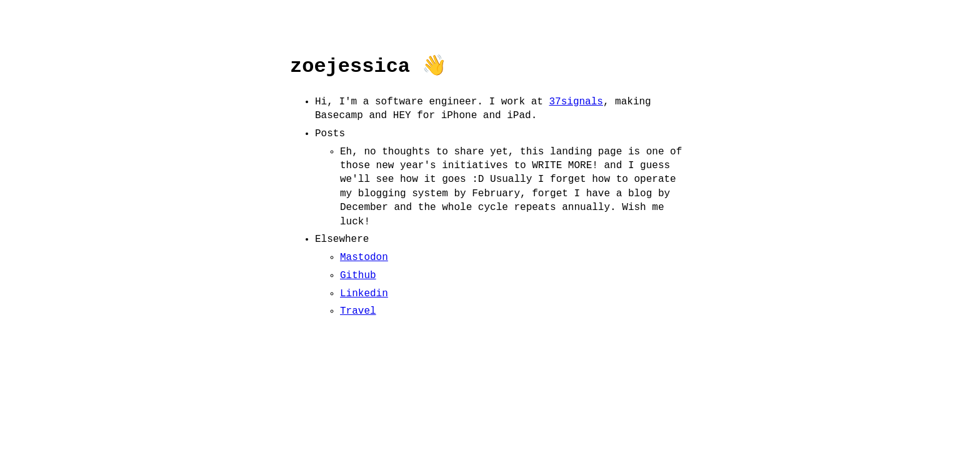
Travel (358, 311)
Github (358, 276)
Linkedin (364, 294)
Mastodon (364, 257)
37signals (576, 102)
